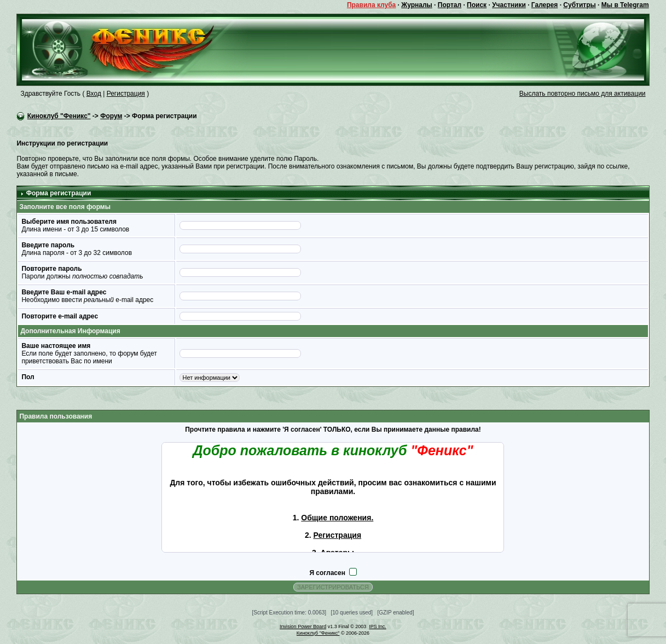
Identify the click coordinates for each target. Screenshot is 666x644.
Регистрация (126, 94)
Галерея (545, 5)
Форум (111, 116)
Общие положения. (337, 518)
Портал (450, 5)
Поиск (477, 5)
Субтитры (579, 5)
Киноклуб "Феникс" (59, 116)
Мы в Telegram (625, 5)
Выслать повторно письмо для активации (583, 94)
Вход (94, 94)
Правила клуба (371, 5)
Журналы (416, 5)
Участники (509, 5)
